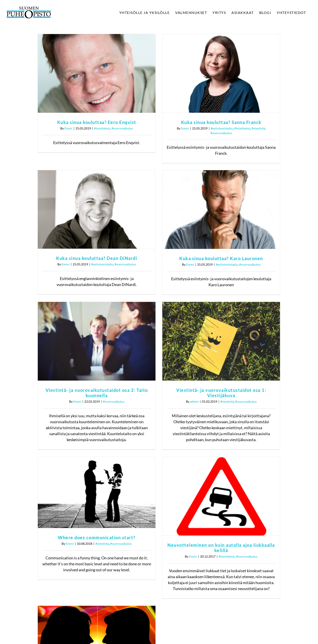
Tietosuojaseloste (263, 570)
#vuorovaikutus (122, 128)
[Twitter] (256, 524)
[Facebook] (242, 524)
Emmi (68, 128)
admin (223, 300)
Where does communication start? (97, 436)
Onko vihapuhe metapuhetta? (211, 490)
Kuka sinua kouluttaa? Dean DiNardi (211, 165)
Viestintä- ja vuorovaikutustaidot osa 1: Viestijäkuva (250, 291)
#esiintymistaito (216, 171)
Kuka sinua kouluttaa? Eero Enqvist (97, 122)
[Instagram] (270, 524)
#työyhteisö (102, 128)
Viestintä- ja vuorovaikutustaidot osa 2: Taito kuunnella (153, 291)
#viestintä (256, 300)
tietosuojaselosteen (185, 614)
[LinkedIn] (284, 524)
